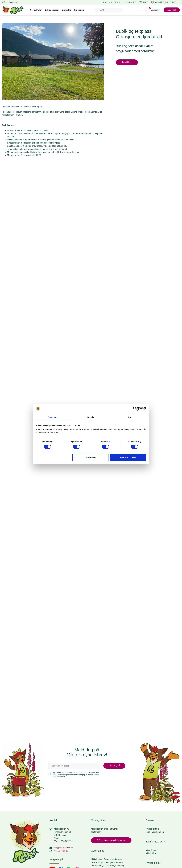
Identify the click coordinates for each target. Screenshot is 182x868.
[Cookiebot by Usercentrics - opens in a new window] (135, 409)
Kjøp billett (172, 10)
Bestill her (127, 62)
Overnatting (67, 10)
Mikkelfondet (151, 850)
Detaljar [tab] (91, 417)
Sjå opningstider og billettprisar (111, 840)
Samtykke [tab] (52, 417)
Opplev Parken (36, 10)
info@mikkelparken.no (64, 848)
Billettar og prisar (52, 10)
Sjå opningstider (10, 2)
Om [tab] (130, 417)
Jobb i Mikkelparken (155, 832)
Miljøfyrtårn (151, 853)
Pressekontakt (152, 829)
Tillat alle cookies (128, 458)
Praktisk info (79, 10)
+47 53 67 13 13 (61, 851)
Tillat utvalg (91, 458)
